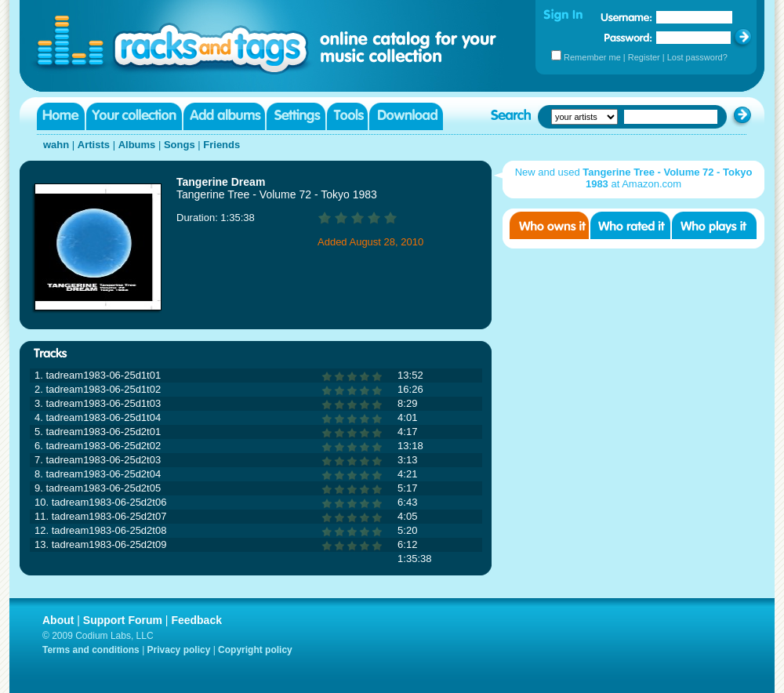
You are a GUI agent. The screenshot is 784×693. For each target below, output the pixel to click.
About (58, 620)
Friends (221, 145)
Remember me (592, 57)
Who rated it (630, 225)
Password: (628, 37)
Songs (180, 145)
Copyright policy (255, 650)
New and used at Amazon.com (634, 178)
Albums (137, 145)
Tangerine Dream (221, 182)
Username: (626, 17)
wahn (56, 145)
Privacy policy (179, 650)
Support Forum (123, 620)
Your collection (134, 116)
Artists (94, 145)
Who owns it (549, 225)
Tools (347, 116)
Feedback (196, 620)
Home (61, 116)
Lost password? (697, 57)
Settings (296, 116)
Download (406, 116)
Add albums (224, 116)
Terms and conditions (91, 650)
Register (644, 57)
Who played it (714, 225)
